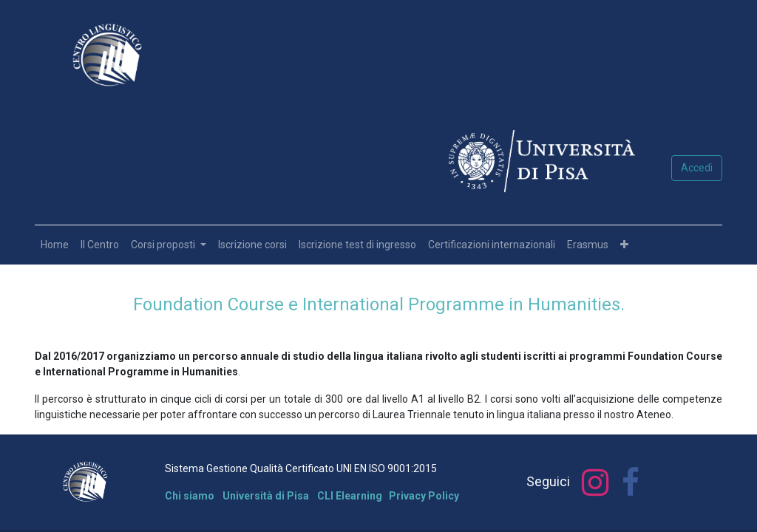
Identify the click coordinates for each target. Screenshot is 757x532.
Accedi (697, 168)
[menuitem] (55, 245)
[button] (624, 245)
